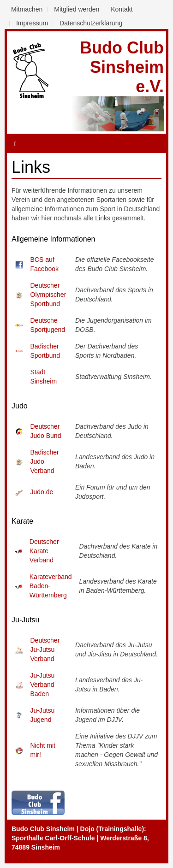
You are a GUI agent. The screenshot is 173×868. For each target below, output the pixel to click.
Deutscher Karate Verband (44, 551)
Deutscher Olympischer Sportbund (48, 295)
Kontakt (122, 9)
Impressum (32, 23)
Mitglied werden (77, 9)
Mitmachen (27, 9)
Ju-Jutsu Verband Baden (43, 685)
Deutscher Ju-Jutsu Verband (45, 650)
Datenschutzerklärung (91, 23)
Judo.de (42, 492)
